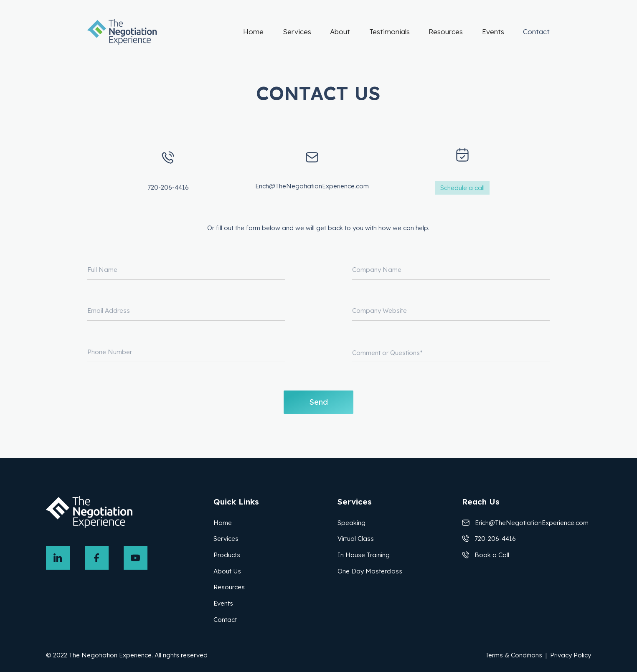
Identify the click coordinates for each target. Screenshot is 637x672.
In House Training (364, 555)
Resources (446, 32)
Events (493, 32)
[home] (122, 32)
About (340, 32)
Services (297, 32)
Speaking (351, 523)
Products (227, 555)
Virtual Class (356, 539)
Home (253, 32)
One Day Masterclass (370, 571)
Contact (536, 32)
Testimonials (390, 32)
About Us (227, 571)
